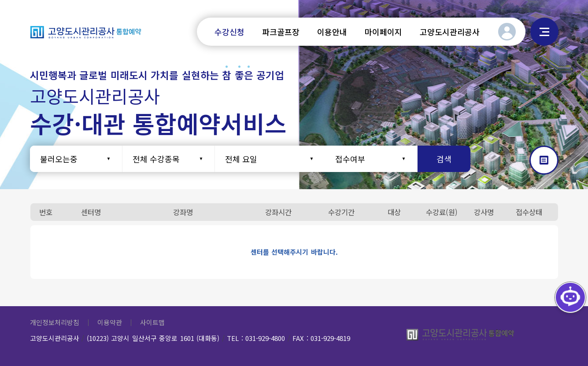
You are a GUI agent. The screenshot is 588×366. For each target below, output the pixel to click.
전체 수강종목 (156, 159)
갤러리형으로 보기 (544, 160)
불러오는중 (59, 159)
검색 (444, 159)
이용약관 (110, 322)
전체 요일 (241, 159)
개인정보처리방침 (55, 322)
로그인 (507, 32)
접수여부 (350, 159)
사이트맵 (544, 32)
